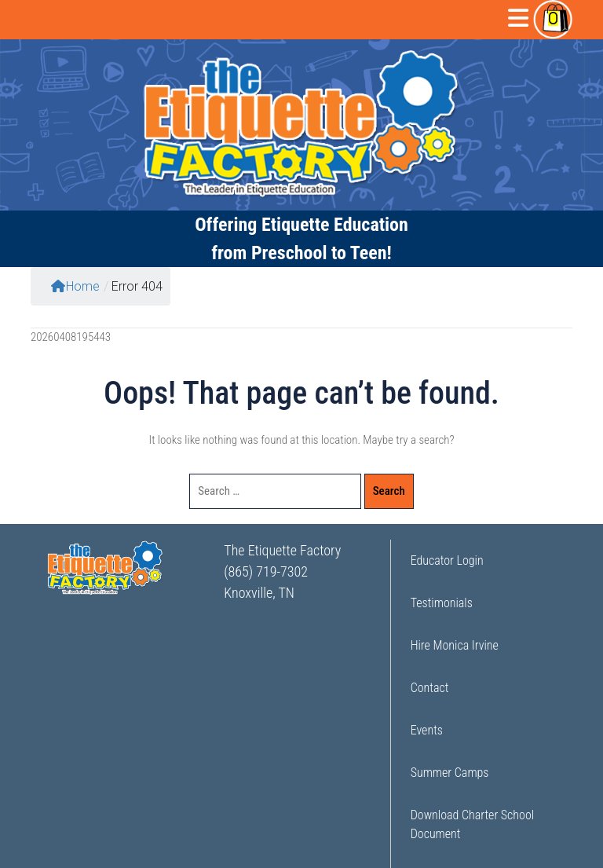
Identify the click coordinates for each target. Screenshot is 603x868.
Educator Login (447, 560)
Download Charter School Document (472, 824)
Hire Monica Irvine (455, 645)
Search (389, 491)
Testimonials (442, 603)
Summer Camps (450, 773)
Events (427, 730)
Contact (430, 688)
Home (75, 286)
